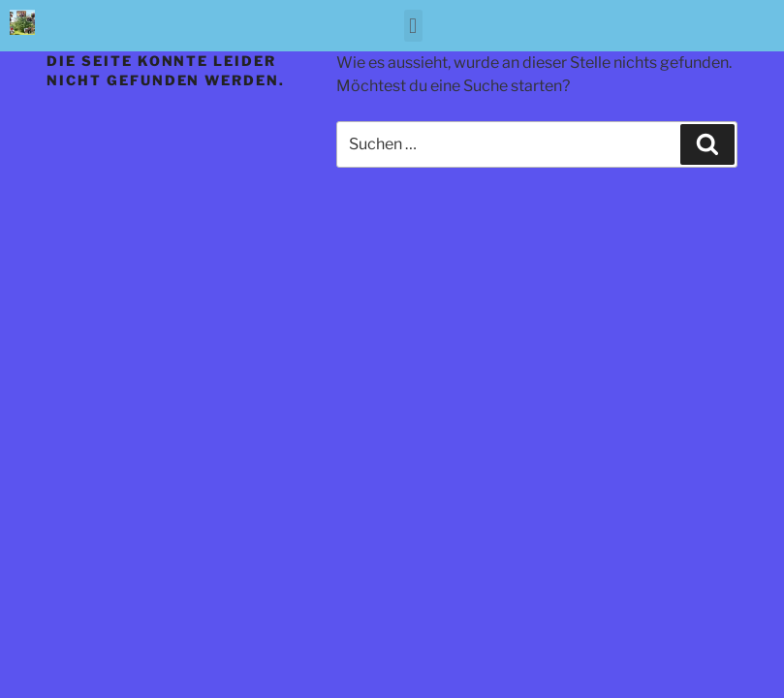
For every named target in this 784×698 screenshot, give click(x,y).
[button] (413, 26)
